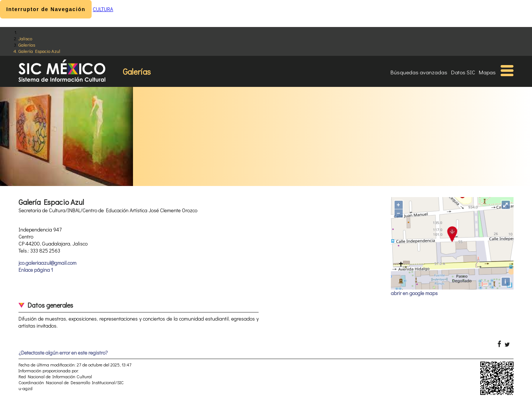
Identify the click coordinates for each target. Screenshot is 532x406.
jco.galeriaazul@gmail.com (47, 263)
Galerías (27, 45)
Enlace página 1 (36, 270)
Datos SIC (463, 72)
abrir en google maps (414, 293)
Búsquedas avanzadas (419, 72)
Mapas (487, 72)
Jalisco (25, 38)
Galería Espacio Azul (39, 51)
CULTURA (103, 9)
